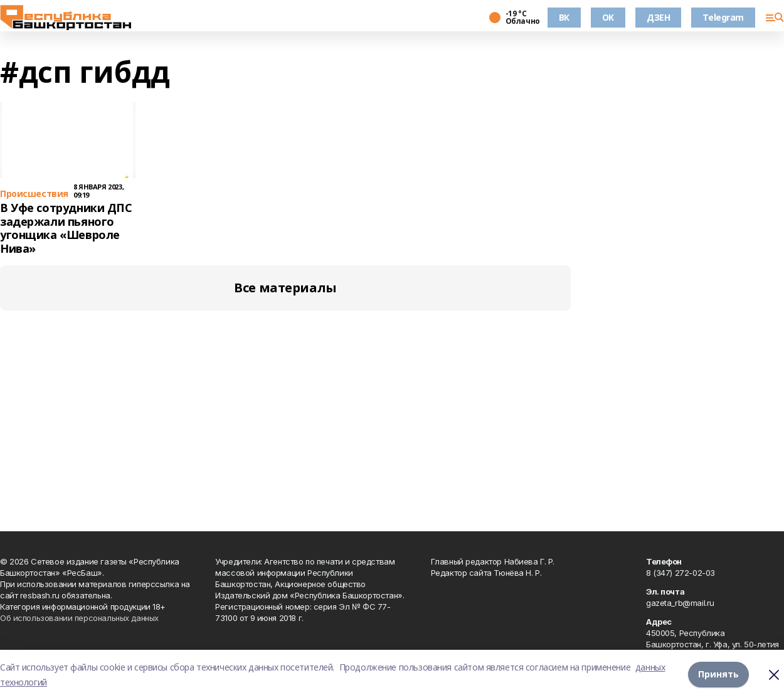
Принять (718, 675)
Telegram (723, 17)
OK (608, 17)
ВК (564, 17)
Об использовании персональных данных (79, 618)
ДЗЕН (658, 17)
